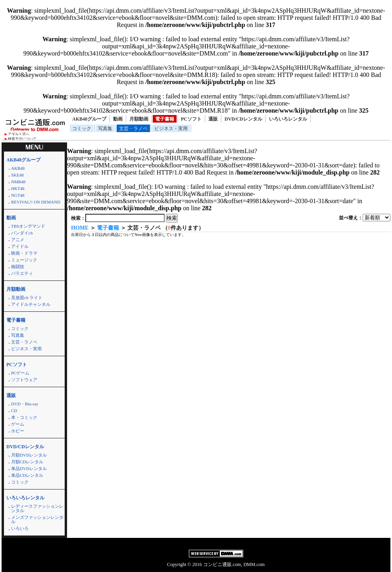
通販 (213, 119)
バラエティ (22, 273)
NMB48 (18, 182)
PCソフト (191, 119)
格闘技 (18, 267)
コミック (82, 129)
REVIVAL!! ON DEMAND (36, 202)
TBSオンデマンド (28, 226)
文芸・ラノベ (133, 129)
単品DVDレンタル (29, 468)
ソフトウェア (24, 380)
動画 (118, 119)
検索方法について (22, 139)
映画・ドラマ (24, 253)
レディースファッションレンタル (37, 508)
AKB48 (18, 168)
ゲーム (18, 424)
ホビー (18, 431)
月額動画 (139, 119)
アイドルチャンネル (31, 304)
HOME (80, 228)
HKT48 (18, 188)
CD (14, 411)
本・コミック (24, 417)
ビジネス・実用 (171, 129)
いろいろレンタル (288, 119)
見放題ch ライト (27, 298)
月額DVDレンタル (29, 455)
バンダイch (22, 233)
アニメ (18, 240)
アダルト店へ (19, 134)
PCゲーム (20, 373)
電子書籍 (165, 119)
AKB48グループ (89, 119)
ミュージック (24, 260)
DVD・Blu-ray (25, 404)
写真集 (105, 129)
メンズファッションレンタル (37, 519)
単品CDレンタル (27, 475)
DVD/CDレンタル (243, 119)
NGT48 (18, 195)
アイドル (20, 246)
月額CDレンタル (27, 462)
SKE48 (17, 175)
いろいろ (20, 528)
